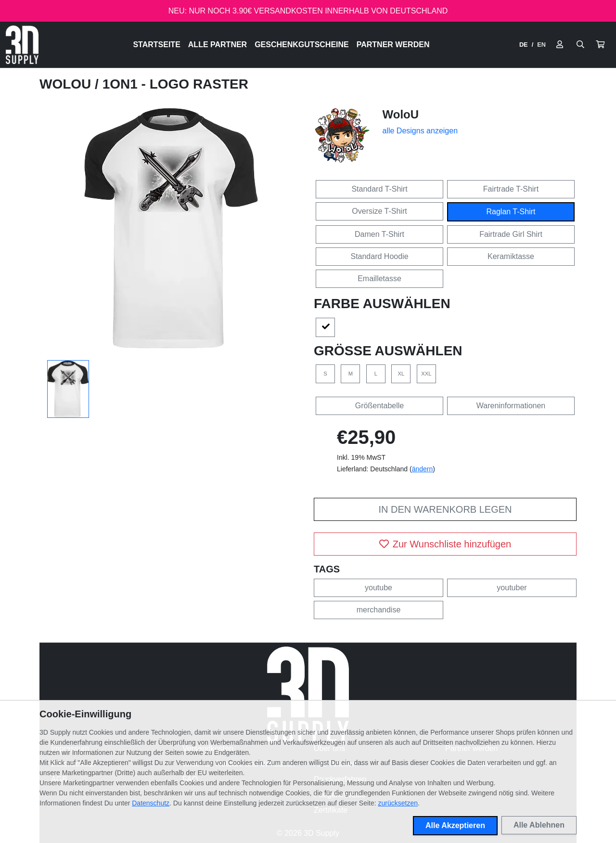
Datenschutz (151, 803)
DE (524, 45)
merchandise (379, 610)
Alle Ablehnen (539, 825)
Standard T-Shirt (379, 189)
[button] (600, 45)
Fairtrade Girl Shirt (511, 234)
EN (541, 45)
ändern (423, 469)
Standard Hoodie (379, 256)
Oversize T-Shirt (379, 211)
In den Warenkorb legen (445, 509)
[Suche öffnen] (580, 45)
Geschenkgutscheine (302, 45)
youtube (379, 588)
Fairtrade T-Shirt (511, 189)
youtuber (512, 588)
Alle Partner (218, 45)
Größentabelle (379, 406)
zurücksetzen (398, 803)
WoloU (67, 84)
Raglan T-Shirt (511, 212)
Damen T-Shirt (379, 234)
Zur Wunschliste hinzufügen (445, 544)
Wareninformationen (511, 406)
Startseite (156, 45)
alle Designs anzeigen (420, 131)
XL (401, 374)
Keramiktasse (511, 256)
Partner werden (393, 45)
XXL (426, 374)
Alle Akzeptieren (455, 825)
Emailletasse (379, 279)
